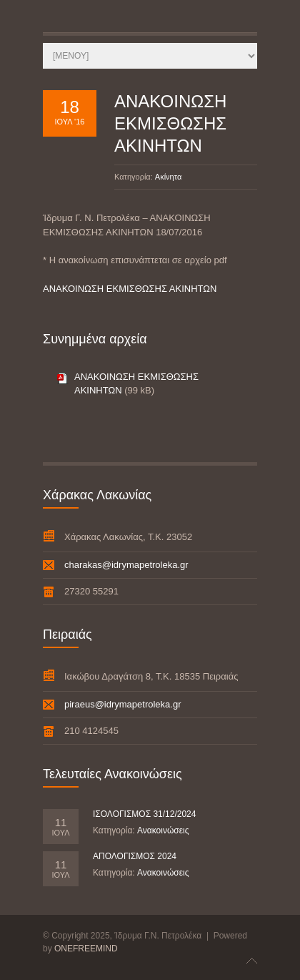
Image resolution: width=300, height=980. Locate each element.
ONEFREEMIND (86, 949)
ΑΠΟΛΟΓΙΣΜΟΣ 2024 (135, 856)
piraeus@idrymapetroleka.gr (123, 704)
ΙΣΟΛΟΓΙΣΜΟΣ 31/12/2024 (144, 814)
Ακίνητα (168, 177)
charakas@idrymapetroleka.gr (126, 565)
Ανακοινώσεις (163, 830)
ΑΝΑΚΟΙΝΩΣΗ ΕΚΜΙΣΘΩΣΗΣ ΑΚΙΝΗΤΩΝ (170, 123)
